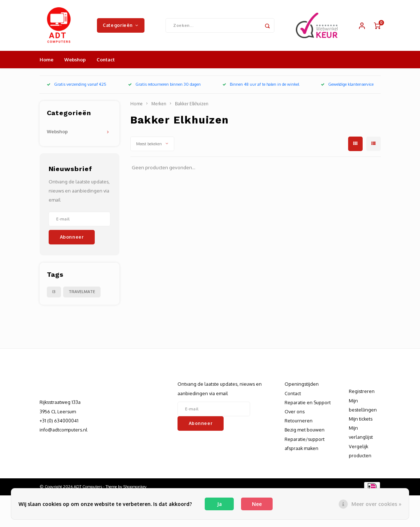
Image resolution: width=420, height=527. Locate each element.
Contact (106, 60)
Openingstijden (302, 384)
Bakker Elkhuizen (192, 104)
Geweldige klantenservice (347, 84)
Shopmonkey (135, 487)
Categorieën (121, 25)
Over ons (295, 412)
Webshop (75, 60)
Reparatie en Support (308, 402)
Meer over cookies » (376, 504)
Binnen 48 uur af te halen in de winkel (261, 84)
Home (46, 60)
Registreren (362, 391)
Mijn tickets (361, 419)
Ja (219, 504)
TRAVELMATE (82, 292)
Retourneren (299, 421)
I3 (54, 292)
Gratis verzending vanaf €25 (77, 84)
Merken (159, 104)
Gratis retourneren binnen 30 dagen (164, 84)
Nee (257, 504)
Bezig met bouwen (305, 430)
